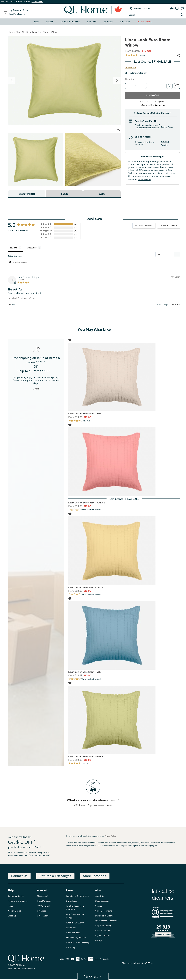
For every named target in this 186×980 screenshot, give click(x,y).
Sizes (64, 194)
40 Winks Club (44, 906)
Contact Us (19, 876)
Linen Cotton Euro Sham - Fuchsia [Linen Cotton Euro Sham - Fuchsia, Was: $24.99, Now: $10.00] (86, 503)
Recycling (70, 947)
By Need (108, 22)
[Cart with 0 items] (182, 9)
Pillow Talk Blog (73, 933)
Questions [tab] (32, 248)
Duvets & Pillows (70, 22)
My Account (43, 896)
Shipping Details (165, 143)
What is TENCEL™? (75, 923)
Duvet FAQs (72, 901)
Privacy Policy (28, 969)
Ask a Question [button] (145, 225)
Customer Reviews (104, 911)
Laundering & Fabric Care (77, 896)
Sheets (50, 22)
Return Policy (145, 179)
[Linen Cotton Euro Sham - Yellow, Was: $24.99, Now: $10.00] (124, 551)
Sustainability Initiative (76, 938)
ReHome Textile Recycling (78, 942)
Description (27, 194)
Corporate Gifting (103, 926)
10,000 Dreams (103, 936)
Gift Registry (43, 916)
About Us (100, 896)
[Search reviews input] (39, 262)
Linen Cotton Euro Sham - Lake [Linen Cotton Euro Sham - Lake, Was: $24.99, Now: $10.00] (85, 672)
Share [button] (13, 305)
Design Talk (71, 928)
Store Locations (95, 876)
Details (36, 389)
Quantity (129, 79)
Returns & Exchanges (55, 876)
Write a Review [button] (170, 225)
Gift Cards (42, 911)
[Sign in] (135, 9)
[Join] (148, 9)
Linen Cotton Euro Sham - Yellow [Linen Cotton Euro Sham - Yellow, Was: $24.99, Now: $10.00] (86, 587)
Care (102, 194)
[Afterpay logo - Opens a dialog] (146, 105)
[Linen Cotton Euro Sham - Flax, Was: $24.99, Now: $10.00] (124, 377)
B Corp (98, 940)
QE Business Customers (106, 921)
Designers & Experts (104, 916)
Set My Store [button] (167, 127)
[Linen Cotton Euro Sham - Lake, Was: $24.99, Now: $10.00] (124, 635)
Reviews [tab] (13, 248)
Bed (36, 22)
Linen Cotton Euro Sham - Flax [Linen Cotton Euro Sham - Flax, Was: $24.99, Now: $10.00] (85, 414)
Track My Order (44, 901)
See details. (37, 2)
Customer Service (16, 896)
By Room (92, 22)
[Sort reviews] (168, 254)
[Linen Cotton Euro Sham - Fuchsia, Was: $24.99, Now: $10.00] (124, 462)
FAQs (11, 906)
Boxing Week (145, 22)
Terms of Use (14, 969)
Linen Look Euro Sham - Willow (21, 298)
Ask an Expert (14, 911)
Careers (99, 906)
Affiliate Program (103, 931)
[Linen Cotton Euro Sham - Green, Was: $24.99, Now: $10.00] (124, 720)
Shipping (12, 916)
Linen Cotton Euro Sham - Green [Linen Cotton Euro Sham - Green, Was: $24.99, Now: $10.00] (86, 757)
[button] (18, 14)
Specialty (125, 22)
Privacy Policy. (111, 836)
